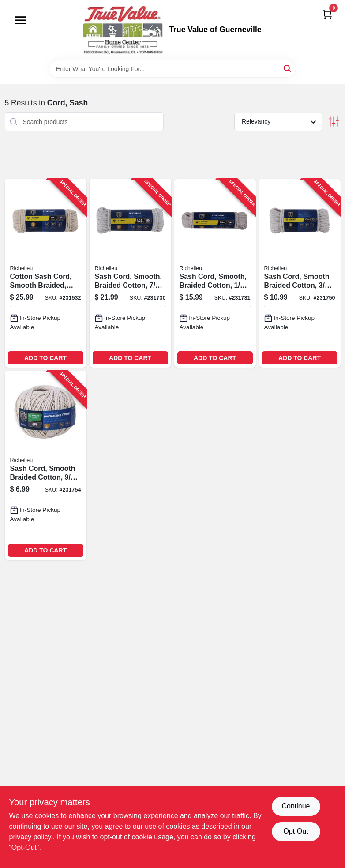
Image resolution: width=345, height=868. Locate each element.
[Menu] (20, 20)
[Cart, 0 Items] (327, 14)
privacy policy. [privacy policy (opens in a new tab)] (31, 837)
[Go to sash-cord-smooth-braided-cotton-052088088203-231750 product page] (300, 273)
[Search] (288, 68)
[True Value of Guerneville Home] (123, 30)
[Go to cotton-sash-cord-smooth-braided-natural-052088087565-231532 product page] (46, 273)
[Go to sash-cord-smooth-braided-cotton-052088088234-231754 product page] (46, 465)
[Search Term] (172, 69)
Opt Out (296, 831)
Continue (296, 806)
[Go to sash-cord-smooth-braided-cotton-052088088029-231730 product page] (130, 273)
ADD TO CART (45, 358)
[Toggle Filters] (334, 122)
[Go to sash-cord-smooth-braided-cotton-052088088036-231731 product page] (215, 273)
